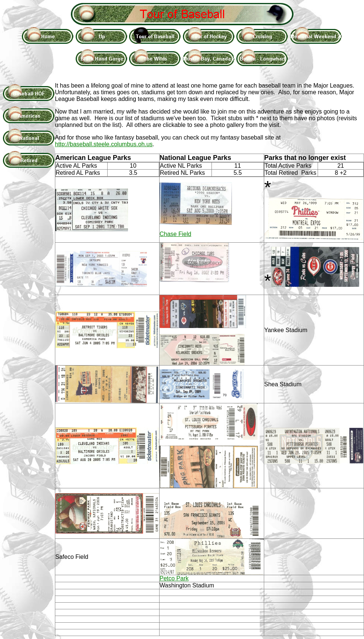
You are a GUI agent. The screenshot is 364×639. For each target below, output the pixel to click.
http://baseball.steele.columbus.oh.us (104, 144)
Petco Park (174, 578)
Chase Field (175, 234)
